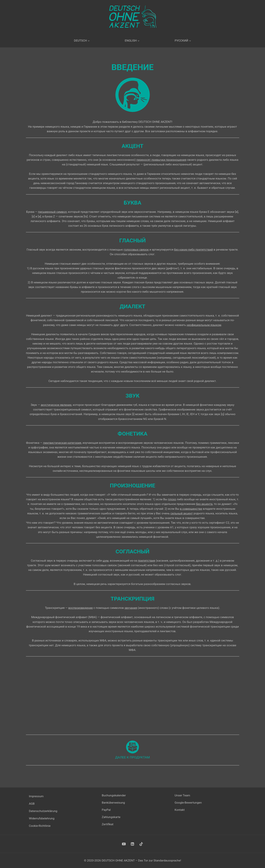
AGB (32, 804)
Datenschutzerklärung (43, 811)
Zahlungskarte (111, 817)
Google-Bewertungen (188, 803)
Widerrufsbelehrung (42, 819)
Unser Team (182, 796)
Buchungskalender (114, 796)
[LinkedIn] (132, 844)
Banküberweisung (113, 803)
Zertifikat (108, 824)
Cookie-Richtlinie (40, 826)
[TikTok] (141, 844)
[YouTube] (124, 844)
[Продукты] (133, 750)
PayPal (106, 810)
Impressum (36, 796)
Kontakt (180, 810)
